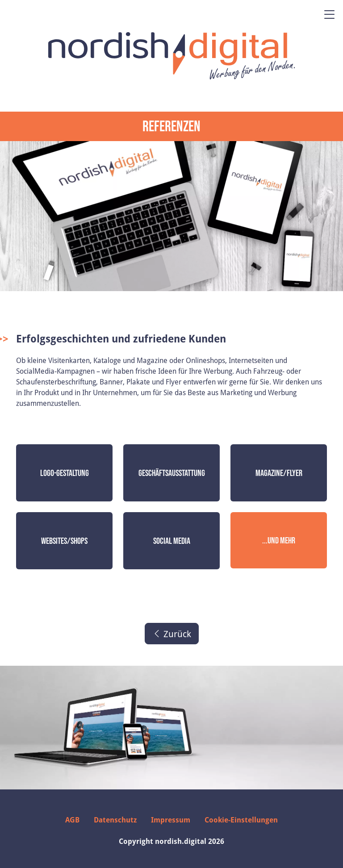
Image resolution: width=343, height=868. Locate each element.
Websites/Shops (64, 541)
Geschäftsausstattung (172, 473)
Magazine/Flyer (279, 473)
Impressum (171, 820)
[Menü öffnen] (330, 14)
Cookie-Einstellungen (241, 820)
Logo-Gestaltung (65, 473)
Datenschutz (115, 820)
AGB (72, 820)
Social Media (172, 541)
